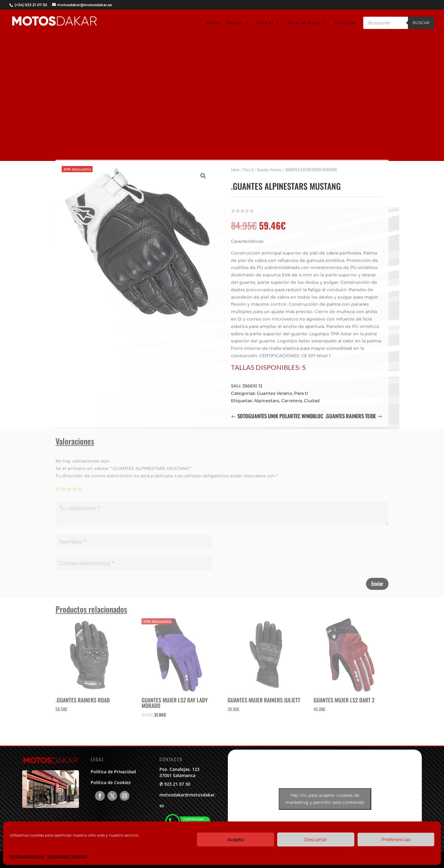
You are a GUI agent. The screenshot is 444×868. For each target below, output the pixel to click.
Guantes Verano (269, 166)
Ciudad (312, 397)
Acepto (236, 839)
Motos (235, 23)
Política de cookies (27, 856)
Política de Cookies (111, 782)
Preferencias (396, 839)
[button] (203, 173)
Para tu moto (304, 23)
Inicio (212, 23)
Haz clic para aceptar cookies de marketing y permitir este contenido (325, 799)
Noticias (345, 23)
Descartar (316, 839)
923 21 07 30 (177, 784)
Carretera (292, 397)
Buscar (421, 23)
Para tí (265, 23)
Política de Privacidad (67, 856)
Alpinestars (267, 397)
